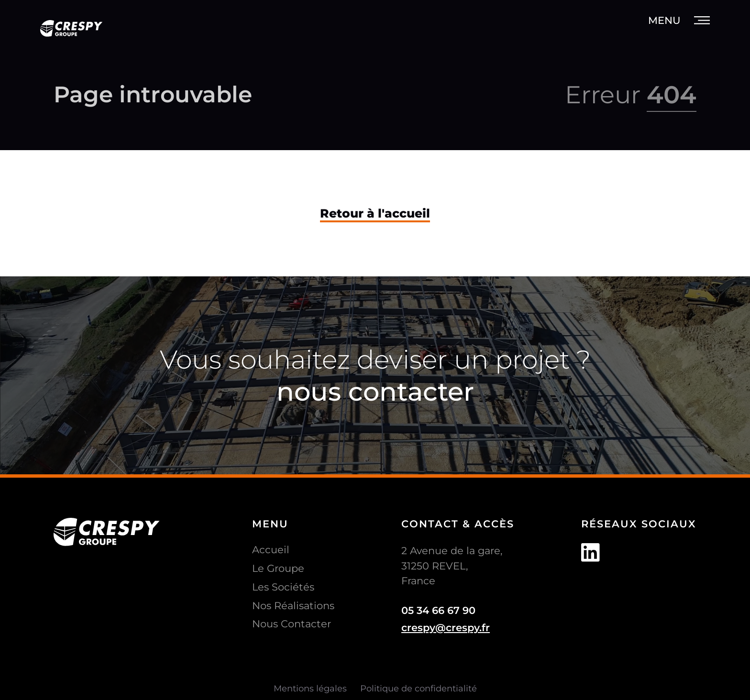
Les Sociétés (283, 587)
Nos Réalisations (293, 606)
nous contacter (375, 391)
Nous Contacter (292, 624)
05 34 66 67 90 (438, 610)
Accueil (271, 550)
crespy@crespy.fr (446, 628)
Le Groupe (278, 568)
